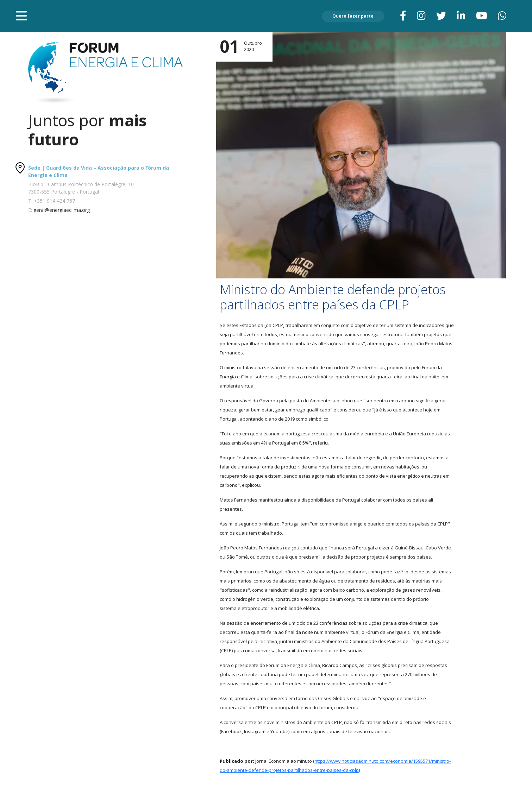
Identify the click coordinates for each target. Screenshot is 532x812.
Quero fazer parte (353, 16)
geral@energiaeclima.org (62, 210)
